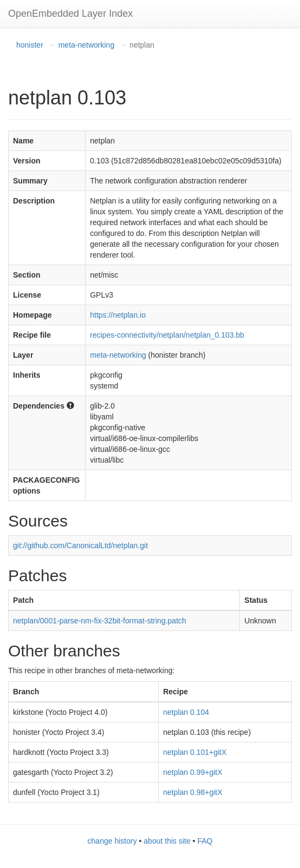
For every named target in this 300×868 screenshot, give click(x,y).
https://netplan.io (118, 315)
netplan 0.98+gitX (193, 792)
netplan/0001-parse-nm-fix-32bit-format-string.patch (100, 621)
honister (30, 45)
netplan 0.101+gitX (195, 752)
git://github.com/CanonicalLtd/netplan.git (80, 545)
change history (112, 841)
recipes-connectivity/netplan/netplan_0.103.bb (167, 335)
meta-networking (87, 45)
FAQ (205, 841)
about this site (167, 841)
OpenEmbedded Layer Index (70, 14)
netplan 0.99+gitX (193, 772)
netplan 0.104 (186, 712)
